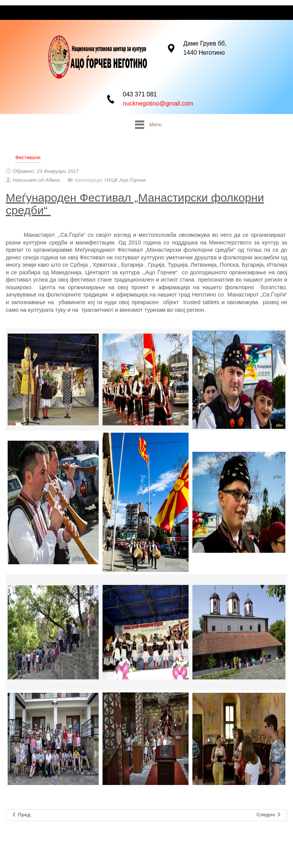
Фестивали (28, 157)
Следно (269, 815)
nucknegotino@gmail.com (158, 103)
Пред (21, 815)
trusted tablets (201, 302)
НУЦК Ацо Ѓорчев (125, 180)
